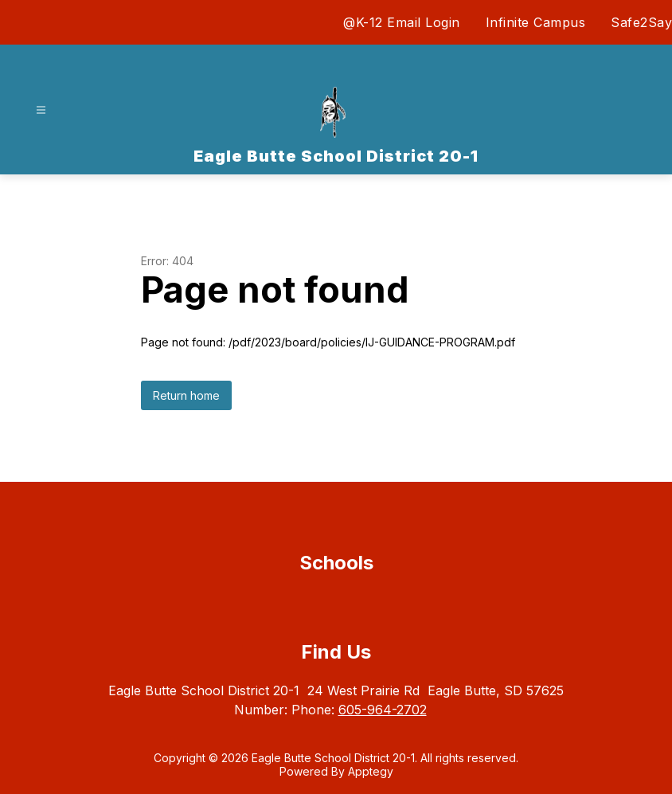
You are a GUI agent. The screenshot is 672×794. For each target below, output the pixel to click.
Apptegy (371, 771)
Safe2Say (641, 22)
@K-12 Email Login (402, 22)
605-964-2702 (383, 710)
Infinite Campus (536, 22)
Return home (186, 395)
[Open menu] (41, 110)
